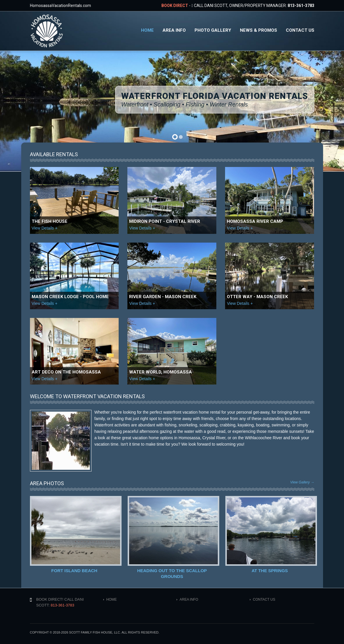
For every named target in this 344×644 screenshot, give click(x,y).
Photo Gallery (213, 30)
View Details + (45, 228)
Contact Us (300, 30)
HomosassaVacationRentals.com (60, 6)
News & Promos (259, 30)
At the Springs (269, 571)
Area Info (174, 30)
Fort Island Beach (74, 571)
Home (147, 30)
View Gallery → (302, 482)
